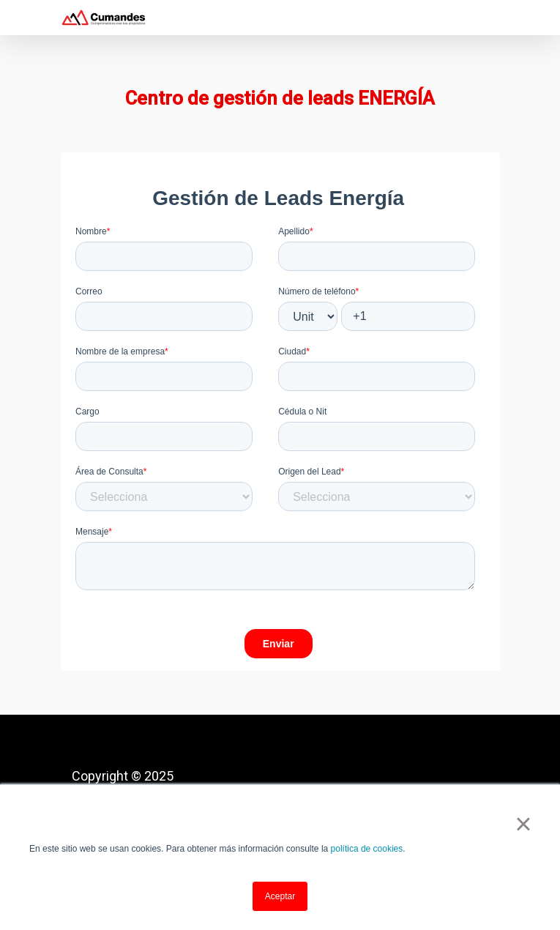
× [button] (523, 824)
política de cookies (367, 849)
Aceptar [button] (280, 896)
